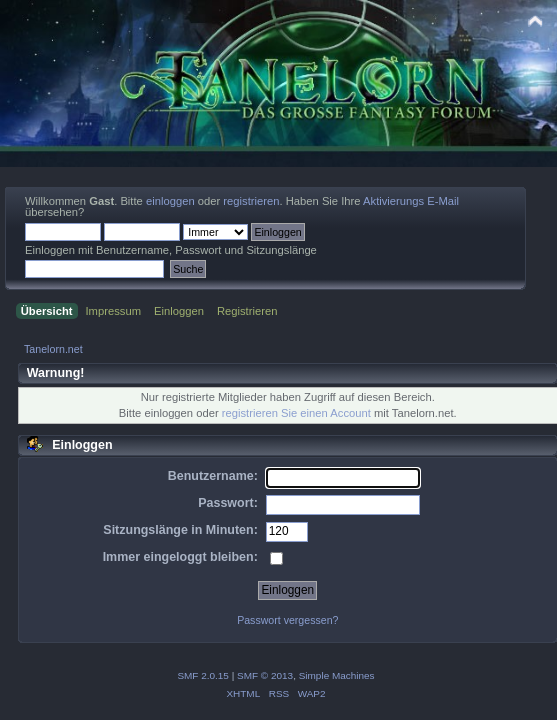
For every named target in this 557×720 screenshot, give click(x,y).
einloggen (170, 201)
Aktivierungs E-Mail (411, 201)
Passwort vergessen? (287, 620)
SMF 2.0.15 (203, 675)
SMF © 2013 (265, 675)
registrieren (251, 201)
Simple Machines (337, 675)
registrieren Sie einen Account (296, 413)
